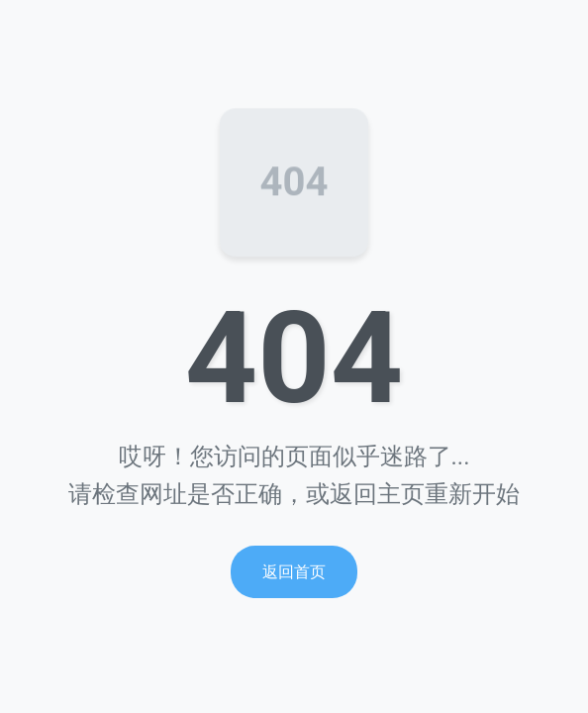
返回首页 (294, 572)
